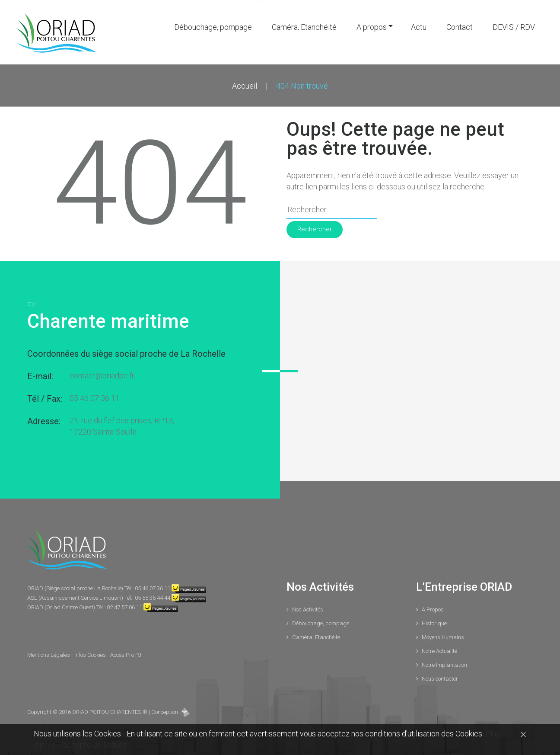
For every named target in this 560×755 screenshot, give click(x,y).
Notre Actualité (439, 650)
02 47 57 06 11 (124, 606)
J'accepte (75, 745)
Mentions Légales (49, 654)
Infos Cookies (91, 654)
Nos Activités (308, 608)
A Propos (433, 608)
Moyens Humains (443, 636)
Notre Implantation (444, 664)
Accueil (245, 85)
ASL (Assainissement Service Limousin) (76, 597)
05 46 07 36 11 (95, 397)
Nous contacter (440, 677)
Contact (460, 26)
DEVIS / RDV (514, 26)
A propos (372, 26)
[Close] (523, 734)
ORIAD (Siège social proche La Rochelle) (76, 587)
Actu (419, 26)
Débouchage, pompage (213, 26)
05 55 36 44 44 (153, 597)
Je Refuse (110, 745)
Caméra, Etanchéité (304, 26)
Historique (434, 622)
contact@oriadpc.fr (102, 374)
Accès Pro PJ (126, 654)
